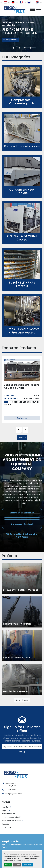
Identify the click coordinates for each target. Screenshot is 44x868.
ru (31, 2)
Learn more (28, 865)
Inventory (6, 807)
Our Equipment (10, 40)
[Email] (22, 746)
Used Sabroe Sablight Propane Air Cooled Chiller (22, 386)
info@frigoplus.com (14, 794)
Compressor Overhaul (11, 817)
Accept (8, 865)
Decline (17, 865)
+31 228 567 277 (12, 790)
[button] (14, 48)
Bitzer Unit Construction (11, 821)
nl (7, 2)
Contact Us (22, 418)
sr (39, 2)
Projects (5, 810)
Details (8, 405)
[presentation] (19, 430)
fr (23, 2)
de (15, 2)
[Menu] (33, 9)
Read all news (22, 700)
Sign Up (22, 752)
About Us (5, 824)
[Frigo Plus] (15, 774)
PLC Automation (8, 814)
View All (22, 438)
